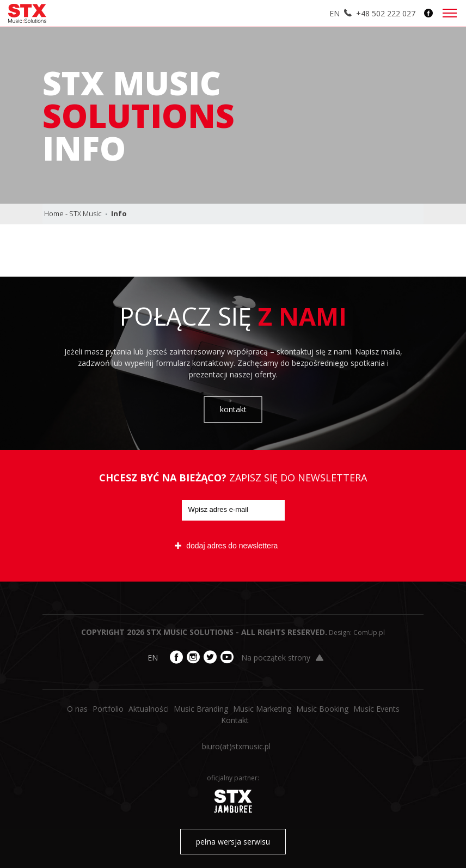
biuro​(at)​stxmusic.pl (236, 746)
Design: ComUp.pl (357, 632)
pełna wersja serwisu (233, 842)
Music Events (376, 709)
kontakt (233, 409)
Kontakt (235, 720)
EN (335, 13)
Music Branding (201, 709)
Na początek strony (282, 658)
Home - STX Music (73, 213)
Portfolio (108, 709)
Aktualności (149, 709)
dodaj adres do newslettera (226, 546)
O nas (77, 709)
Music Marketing (262, 709)
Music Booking (322, 709)
